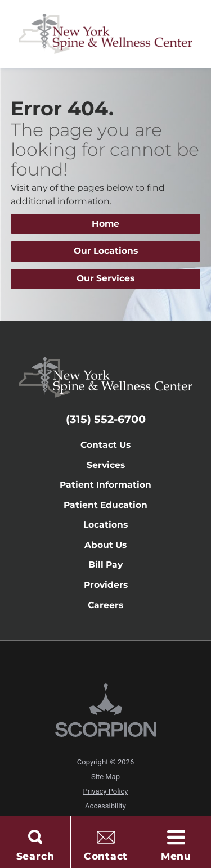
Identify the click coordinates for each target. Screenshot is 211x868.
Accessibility (105, 806)
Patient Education (105, 505)
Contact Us (105, 445)
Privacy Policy (105, 791)
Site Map (105, 777)
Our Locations (106, 251)
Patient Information (105, 485)
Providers (106, 585)
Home (105, 224)
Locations (105, 525)
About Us (105, 545)
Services (106, 465)
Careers (105, 605)
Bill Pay (105, 565)
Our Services (105, 278)
